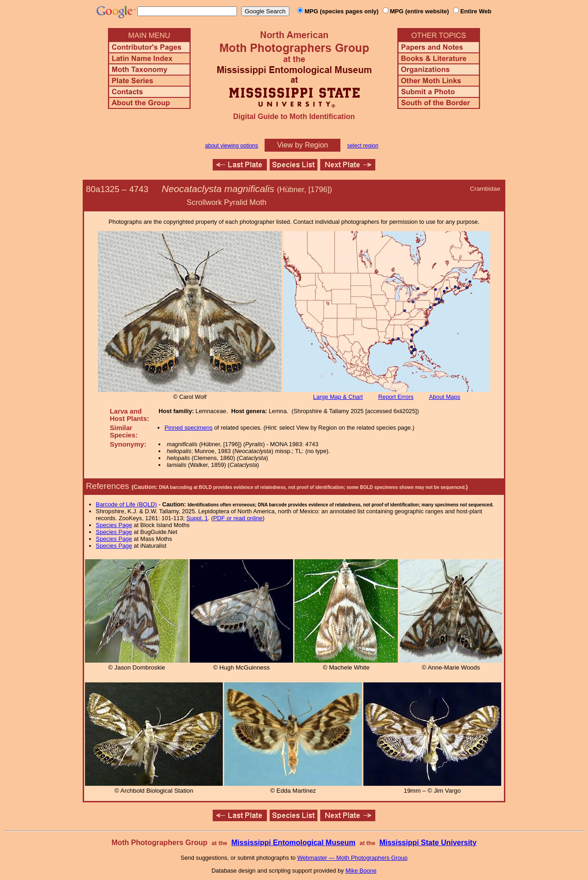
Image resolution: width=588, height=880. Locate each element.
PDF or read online (238, 518)
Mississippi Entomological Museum (293, 843)
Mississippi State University (428, 843)
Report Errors (396, 397)
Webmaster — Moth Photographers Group (352, 858)
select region (363, 146)
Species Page (114, 525)
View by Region (302, 145)
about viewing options (231, 146)
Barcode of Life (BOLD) (127, 504)
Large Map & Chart (338, 397)
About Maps (445, 397)
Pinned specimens (189, 428)
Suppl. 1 (197, 518)
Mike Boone (361, 871)
